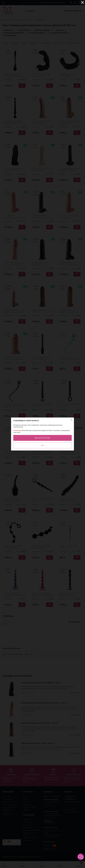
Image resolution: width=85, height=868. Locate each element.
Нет (42, 445)
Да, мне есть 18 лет (42, 438)
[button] (81, 857)
